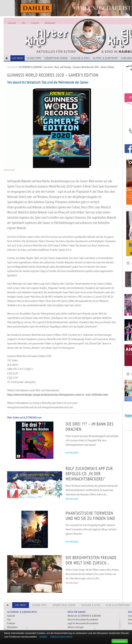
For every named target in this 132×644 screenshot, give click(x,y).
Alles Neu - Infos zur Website (63, 32)
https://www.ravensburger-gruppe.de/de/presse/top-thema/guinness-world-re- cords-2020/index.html (58, 395)
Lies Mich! (18, 58)
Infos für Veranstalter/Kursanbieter (83, 620)
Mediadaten (50, 23)
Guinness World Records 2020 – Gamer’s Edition (94, 67)
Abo (23, 23)
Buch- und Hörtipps (63, 67)
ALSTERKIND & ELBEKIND (31, 67)
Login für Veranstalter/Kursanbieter (83, 623)
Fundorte (35, 23)
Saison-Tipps (34, 58)
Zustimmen (120, 641)
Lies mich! (48, 67)
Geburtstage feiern (56, 58)
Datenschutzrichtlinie (61, 637)
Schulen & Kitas (80, 58)
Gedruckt (12, 23)
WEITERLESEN (72, 453)
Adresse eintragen (76, 627)
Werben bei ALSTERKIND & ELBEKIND (84, 616)
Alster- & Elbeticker (105, 58)
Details (43, 637)
